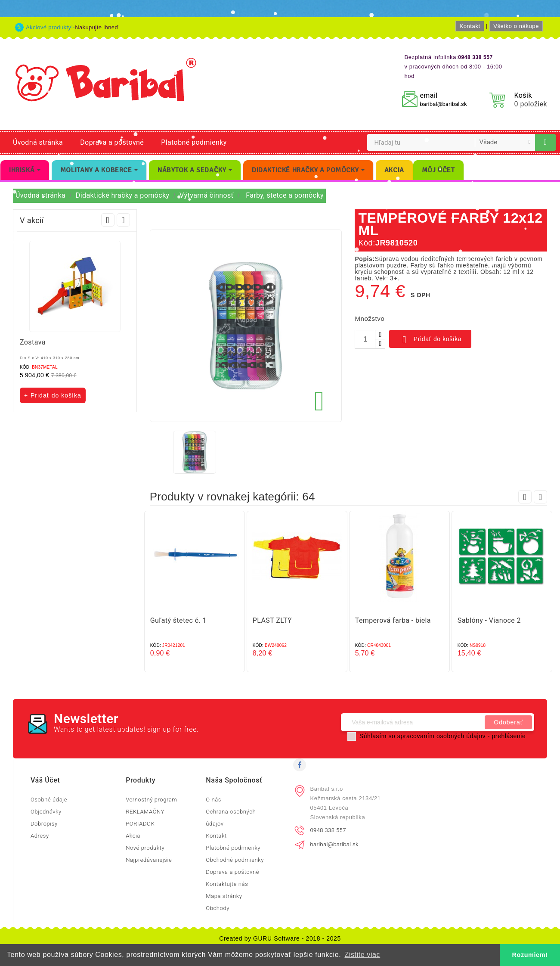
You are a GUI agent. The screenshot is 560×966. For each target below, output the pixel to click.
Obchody (218, 908)
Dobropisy (44, 824)
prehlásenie (509, 736)
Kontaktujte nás (227, 884)
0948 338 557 (328, 830)
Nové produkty (145, 848)
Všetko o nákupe (516, 26)
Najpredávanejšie (149, 860)
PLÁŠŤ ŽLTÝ (272, 620)
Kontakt (470, 26)
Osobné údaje (49, 800)
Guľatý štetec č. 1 (178, 620)
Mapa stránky (224, 896)
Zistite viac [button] (362, 955)
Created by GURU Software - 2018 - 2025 (280, 938)
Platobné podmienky (194, 142)
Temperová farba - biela (393, 620)
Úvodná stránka (38, 142)
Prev (108, 220)
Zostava (33, 342)
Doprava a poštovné (112, 142)
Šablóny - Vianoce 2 (489, 620)
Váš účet (45, 780)
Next (123, 220)
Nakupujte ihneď (97, 27)
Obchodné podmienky (235, 860)
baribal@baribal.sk (443, 104)
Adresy (40, 836)
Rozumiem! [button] (530, 955)
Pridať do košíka (430, 340)
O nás (213, 800)
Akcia (133, 836)
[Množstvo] (365, 339)
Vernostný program (151, 800)
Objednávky (46, 812)
